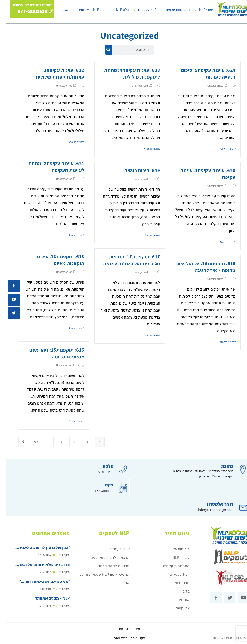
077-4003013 (98, 491)
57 (30, 442)
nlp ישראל (175, 549)
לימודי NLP (201, 10)
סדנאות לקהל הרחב (108, 566)
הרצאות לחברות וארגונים (104, 558)
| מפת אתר (116, 638)
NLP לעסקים (141, 10)
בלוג (180, 591)
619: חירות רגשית (136, 170)
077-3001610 (99, 472)
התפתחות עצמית (172, 10)
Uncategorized (209, 86)
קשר (59, 10)
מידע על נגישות (123, 629)
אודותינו (77, 10)
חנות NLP (94, 10)
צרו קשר (177, 608)
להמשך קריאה (222, 149)
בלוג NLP (116, 10)
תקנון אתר (132, 638)
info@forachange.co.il (210, 510)
